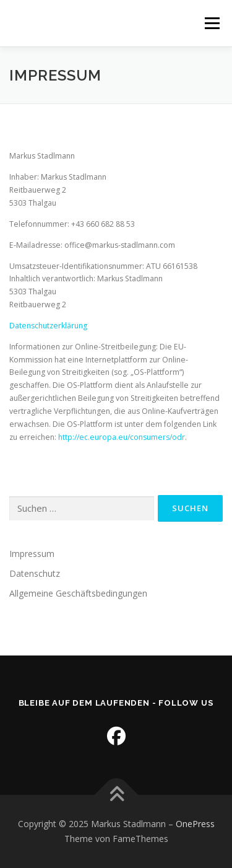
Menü (211, 23)
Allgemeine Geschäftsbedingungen (78, 593)
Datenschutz (35, 573)
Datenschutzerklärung (48, 326)
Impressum (32, 554)
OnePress (195, 824)
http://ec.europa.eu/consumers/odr (122, 437)
